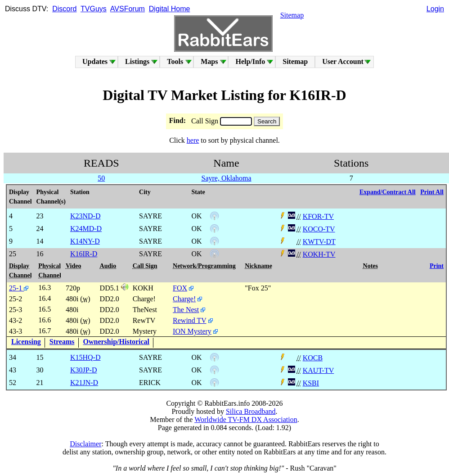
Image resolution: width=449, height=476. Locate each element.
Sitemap (292, 15)
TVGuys (94, 9)
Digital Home (170, 9)
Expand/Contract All (388, 192)
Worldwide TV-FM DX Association (246, 419)
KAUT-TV (319, 370)
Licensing (26, 342)
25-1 (19, 288)
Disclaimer (85, 444)
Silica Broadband (251, 411)
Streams (62, 342)
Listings (137, 61)
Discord (64, 9)
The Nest (186, 310)
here (193, 140)
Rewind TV (190, 320)
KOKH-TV (319, 254)
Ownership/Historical (117, 342)
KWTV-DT (319, 242)
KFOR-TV (318, 216)
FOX (180, 288)
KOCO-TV (319, 229)
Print (437, 266)
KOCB (313, 358)
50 (101, 178)
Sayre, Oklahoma (226, 178)
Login (435, 9)
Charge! (184, 299)
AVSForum (128, 9)
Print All (432, 192)
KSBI (311, 383)
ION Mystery (192, 331)
